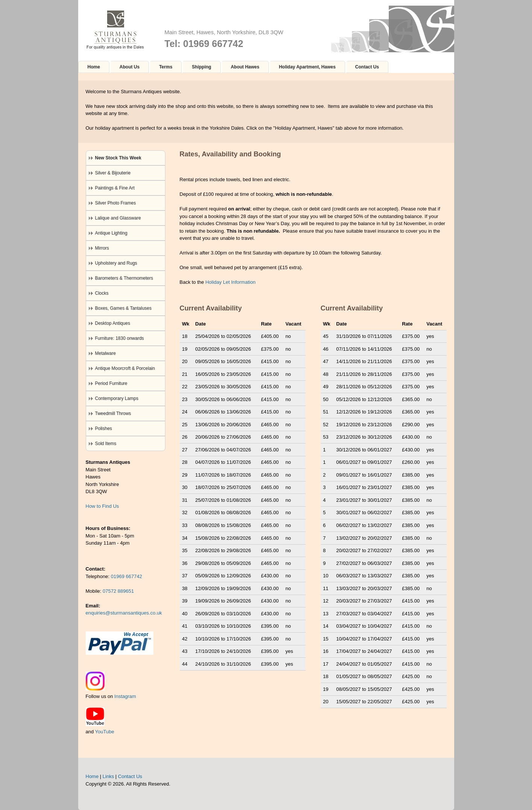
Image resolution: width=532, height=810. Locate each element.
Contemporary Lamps (117, 398)
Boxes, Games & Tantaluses (124, 308)
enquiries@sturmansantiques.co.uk (124, 613)
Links (108, 776)
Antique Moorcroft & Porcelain (125, 368)
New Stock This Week (118, 158)
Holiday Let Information (230, 282)
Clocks (102, 293)
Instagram (125, 696)
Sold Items (106, 444)
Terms (166, 67)
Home (94, 67)
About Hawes (245, 67)
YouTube (105, 732)
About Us (130, 67)
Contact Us (367, 67)
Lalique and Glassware (118, 218)
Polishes (104, 428)
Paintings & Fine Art (115, 188)
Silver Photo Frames (116, 203)
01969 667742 (127, 576)
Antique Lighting (111, 233)
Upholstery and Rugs (116, 263)
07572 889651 (118, 591)
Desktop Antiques (113, 323)
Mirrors (102, 248)
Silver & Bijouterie (113, 173)
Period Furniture (111, 383)
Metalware (105, 353)
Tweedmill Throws (113, 413)
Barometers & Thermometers (124, 278)
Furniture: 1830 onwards (120, 338)
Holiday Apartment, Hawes (307, 67)
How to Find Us (102, 506)
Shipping (201, 67)
